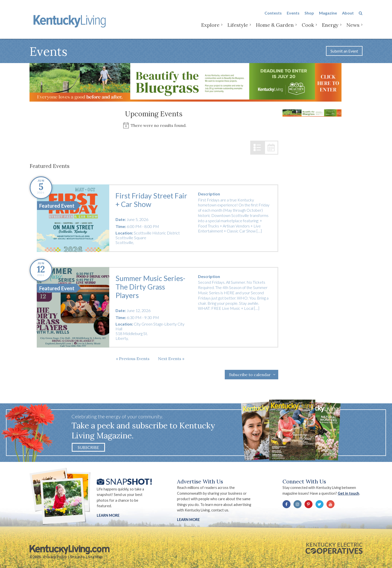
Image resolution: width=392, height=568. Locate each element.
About (348, 13)
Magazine (328, 13)
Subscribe (88, 447)
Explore (210, 25)
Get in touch (348, 493)
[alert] (154, 125)
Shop (309, 13)
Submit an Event (344, 51)
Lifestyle (238, 25)
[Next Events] (171, 359)
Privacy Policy (55, 557)
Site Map (95, 557)
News (353, 25)
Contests (273, 13)
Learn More (108, 515)
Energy (330, 25)
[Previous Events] (133, 359)
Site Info (77, 557)
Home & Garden (275, 25)
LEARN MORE (188, 520)
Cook (308, 25)
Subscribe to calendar (250, 375)
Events (293, 13)
